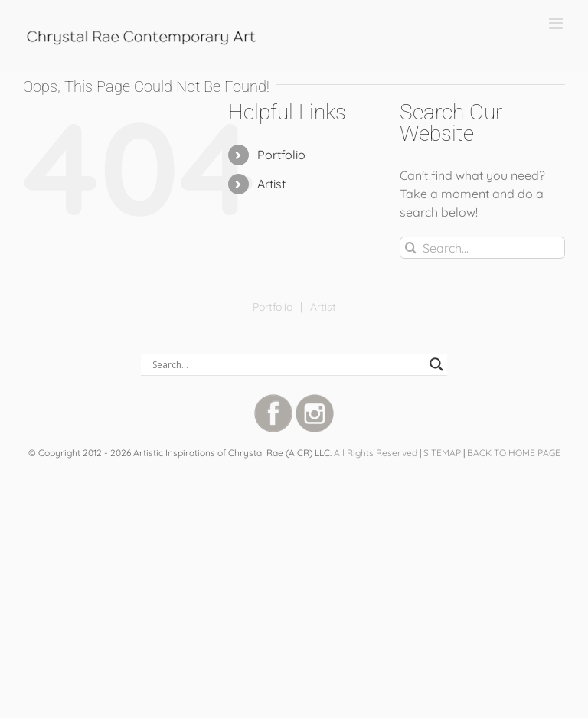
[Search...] (482, 248)
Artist (271, 184)
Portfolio (281, 155)
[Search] (411, 248)
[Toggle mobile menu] (557, 23)
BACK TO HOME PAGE (514, 453)
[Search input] (287, 364)
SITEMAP (442, 453)
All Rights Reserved (376, 453)
